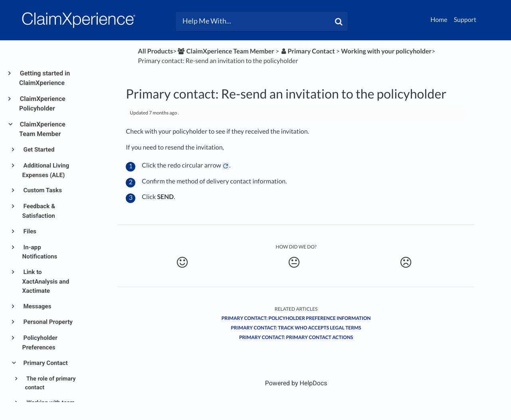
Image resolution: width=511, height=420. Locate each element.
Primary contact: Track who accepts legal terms (296, 328)
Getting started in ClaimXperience (45, 78)
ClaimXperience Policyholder (42, 104)
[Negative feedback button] (406, 262)
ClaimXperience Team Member (42, 129)
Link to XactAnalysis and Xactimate (46, 281)
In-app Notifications (40, 252)
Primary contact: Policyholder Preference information (296, 318)
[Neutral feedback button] (294, 262)
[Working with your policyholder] (386, 51)
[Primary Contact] (307, 51)
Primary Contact (45, 363)
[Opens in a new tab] (296, 383)
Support (465, 20)
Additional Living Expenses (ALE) (46, 170)
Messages (37, 306)
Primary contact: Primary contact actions (296, 337)
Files (29, 231)
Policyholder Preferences (40, 343)
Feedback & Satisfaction (39, 211)
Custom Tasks (42, 190)
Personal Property (48, 322)
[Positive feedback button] (182, 262)
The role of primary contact (50, 383)
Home (439, 20)
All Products (156, 51)
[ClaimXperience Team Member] (226, 51)
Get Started (39, 150)
